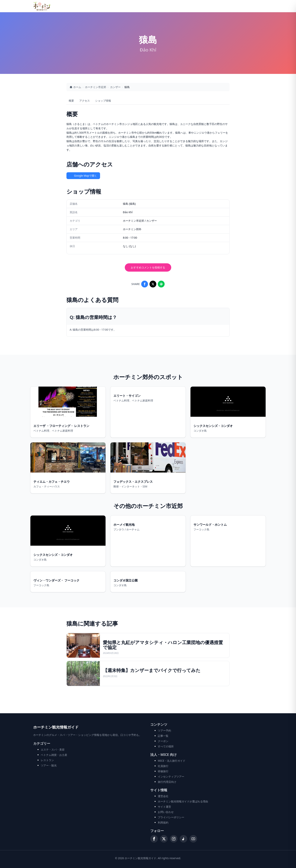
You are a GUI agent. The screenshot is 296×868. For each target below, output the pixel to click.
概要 (71, 101)
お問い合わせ (166, 812)
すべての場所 (166, 746)
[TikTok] (183, 839)
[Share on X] (153, 284)
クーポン (163, 741)
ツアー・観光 (49, 765)
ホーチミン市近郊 (96, 87)
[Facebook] (154, 839)
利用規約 (163, 822)
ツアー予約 (164, 730)
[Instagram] (174, 839)
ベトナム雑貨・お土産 (54, 755)
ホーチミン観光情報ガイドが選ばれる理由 (183, 801)
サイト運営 (164, 807)
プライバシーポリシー (171, 817)
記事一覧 (163, 736)
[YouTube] (193, 839)
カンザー (115, 87)
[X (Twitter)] (164, 839)
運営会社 (163, 796)
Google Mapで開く (83, 176)
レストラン (47, 760)
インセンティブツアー (171, 776)
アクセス (85, 101)
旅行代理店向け (167, 782)
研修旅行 (163, 771)
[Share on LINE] (161, 284)
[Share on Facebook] (145, 284)
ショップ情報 (103, 101)
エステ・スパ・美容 (53, 750)
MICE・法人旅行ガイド (172, 761)
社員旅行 (163, 766)
